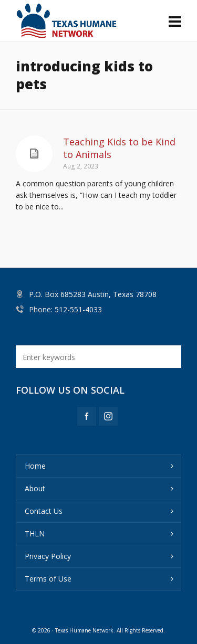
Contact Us (44, 511)
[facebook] (87, 416)
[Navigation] (175, 21)
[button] (168, 357)
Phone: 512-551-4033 (65, 309)
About (35, 488)
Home (35, 466)
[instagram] (108, 416)
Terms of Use (48, 579)
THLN (35, 534)
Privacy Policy (48, 556)
